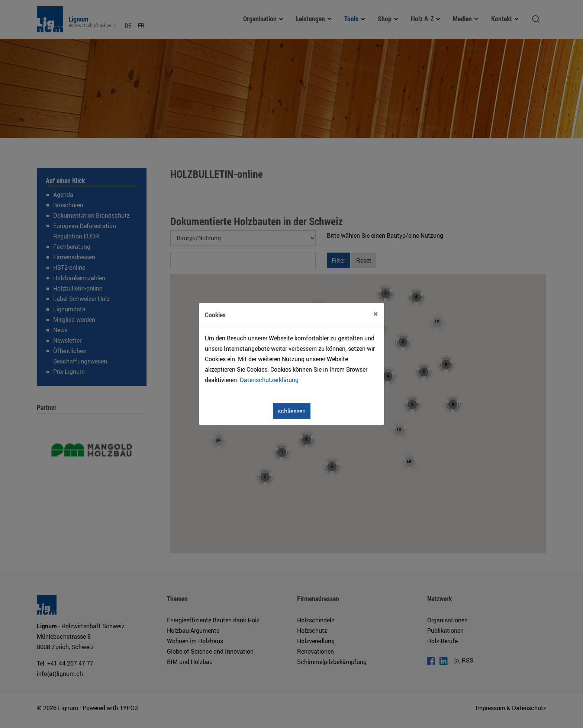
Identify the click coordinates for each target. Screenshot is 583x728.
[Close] (376, 314)
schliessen (292, 411)
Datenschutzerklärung (269, 380)
